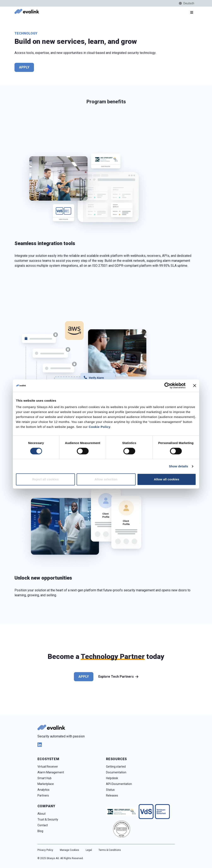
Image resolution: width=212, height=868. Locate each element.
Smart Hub (45, 778)
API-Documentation (119, 784)
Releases (112, 795)
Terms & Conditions (110, 850)
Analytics (43, 790)
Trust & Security (48, 819)
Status (110, 790)
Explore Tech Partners (118, 677)
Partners (43, 795)
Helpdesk (112, 778)
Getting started (116, 767)
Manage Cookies (69, 850)
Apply (24, 67)
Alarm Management (51, 772)
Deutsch (187, 3)
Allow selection (106, 479)
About (42, 814)
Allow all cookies (167, 479)
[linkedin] (106, 745)
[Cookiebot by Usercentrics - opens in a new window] (167, 386)
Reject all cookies (46, 479)
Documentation (116, 772)
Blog (40, 831)
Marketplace (46, 784)
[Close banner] (195, 386)
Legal (89, 850)
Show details (179, 466)
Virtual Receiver (48, 767)
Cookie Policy (99, 427)
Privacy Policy (45, 850)
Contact (43, 825)
